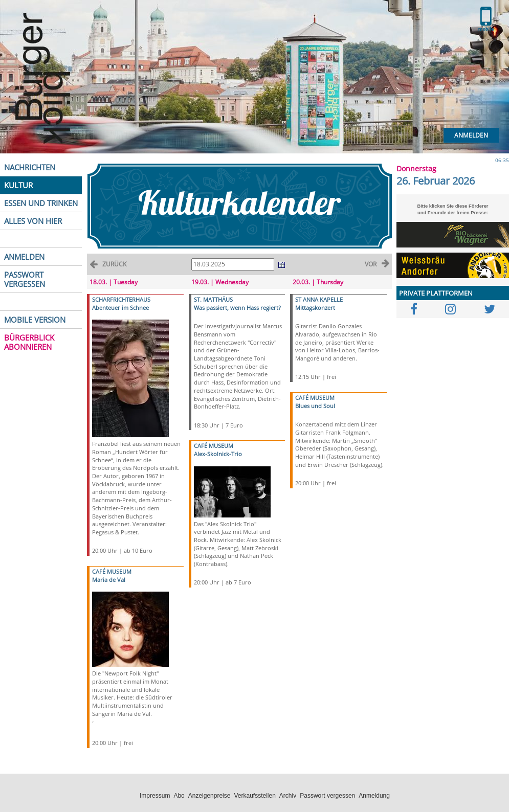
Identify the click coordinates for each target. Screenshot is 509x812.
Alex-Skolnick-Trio (218, 454)
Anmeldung (374, 796)
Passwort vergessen (327, 796)
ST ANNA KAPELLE (319, 299)
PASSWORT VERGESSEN (25, 279)
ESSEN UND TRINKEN (41, 203)
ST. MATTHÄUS (213, 299)
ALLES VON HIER (33, 221)
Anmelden (471, 135)
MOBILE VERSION (35, 320)
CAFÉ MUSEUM (112, 571)
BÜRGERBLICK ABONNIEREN (29, 342)
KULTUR (18, 185)
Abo (179, 796)
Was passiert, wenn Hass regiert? (237, 308)
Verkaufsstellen (254, 796)
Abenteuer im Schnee (120, 308)
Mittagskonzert (315, 308)
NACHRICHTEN (30, 167)
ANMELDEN (24, 257)
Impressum (155, 796)
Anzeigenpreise (209, 796)
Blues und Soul (315, 406)
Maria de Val (109, 580)
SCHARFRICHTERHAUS (121, 299)
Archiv (288, 796)
